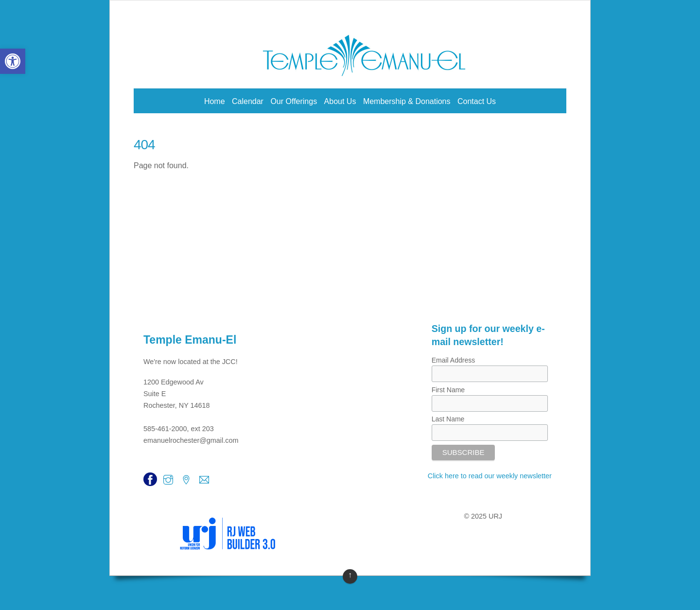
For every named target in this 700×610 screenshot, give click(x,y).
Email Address (453, 360)
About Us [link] (340, 101)
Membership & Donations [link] (407, 101)
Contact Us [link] (477, 101)
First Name (448, 390)
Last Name (448, 419)
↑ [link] (350, 575)
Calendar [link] (248, 101)
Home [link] (215, 101)
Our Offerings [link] (294, 101)
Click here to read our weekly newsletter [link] (490, 476)
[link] (13, 61)
